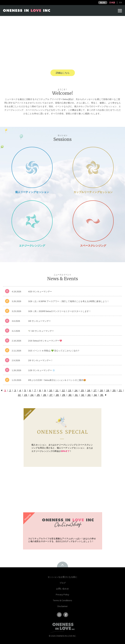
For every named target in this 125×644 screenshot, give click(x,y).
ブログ (63, 583)
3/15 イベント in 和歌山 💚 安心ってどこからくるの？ (54, 351)
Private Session (32, 167)
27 (51, 395)
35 (102, 395)
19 (108, 390)
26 (45, 395)
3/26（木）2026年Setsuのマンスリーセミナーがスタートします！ (60, 311)
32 (83, 395)
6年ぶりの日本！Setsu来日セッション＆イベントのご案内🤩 (57, 380)
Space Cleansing (93, 221)
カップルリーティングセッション (93, 192)
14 (76, 390)
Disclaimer (63, 606)
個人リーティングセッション (32, 192)
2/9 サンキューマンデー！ (41, 360)
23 (26, 395)
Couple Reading (93, 167)
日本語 (112, 3)
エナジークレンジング (32, 246)
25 (38, 395)
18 (101, 390)
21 (120, 390)
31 (76, 395)
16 (89, 390)
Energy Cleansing (32, 221)
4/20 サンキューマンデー (40, 292)
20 (114, 390)
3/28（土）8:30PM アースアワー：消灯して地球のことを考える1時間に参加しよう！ (69, 301)
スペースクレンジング (93, 246)
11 (57, 390)
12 (63, 390)
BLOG (103, 3)
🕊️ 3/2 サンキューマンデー (41, 331)
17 (95, 390)
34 (95, 395)
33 (89, 395)
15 (82, 390)
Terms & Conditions (62, 600)
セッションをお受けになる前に (62, 577)
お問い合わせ (62, 589)
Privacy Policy (62, 594)
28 (57, 395)
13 (70, 390)
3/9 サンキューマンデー (39, 321)
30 (70, 395)
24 (32, 395)
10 (51, 390)
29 (64, 395)
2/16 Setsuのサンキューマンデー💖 (45, 341)
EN (121, 3)
